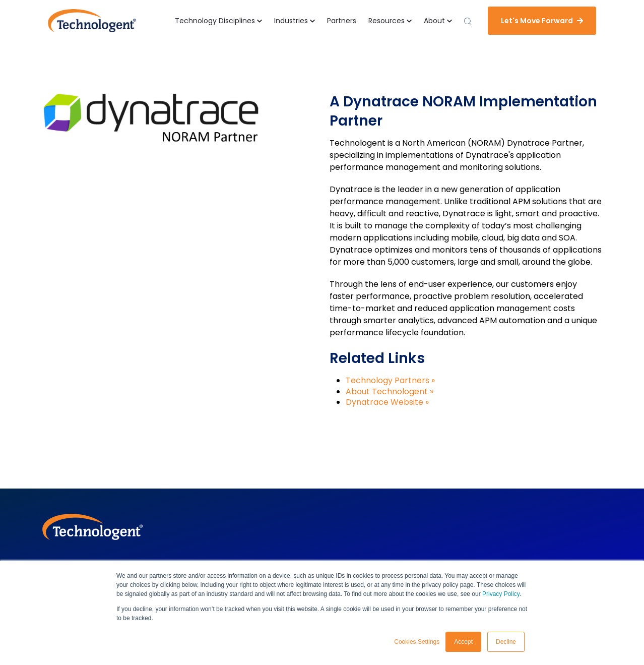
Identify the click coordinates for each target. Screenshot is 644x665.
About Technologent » (390, 391)
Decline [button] (506, 642)
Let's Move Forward (542, 21)
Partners (342, 21)
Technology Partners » (390, 380)
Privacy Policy (501, 594)
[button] (218, 21)
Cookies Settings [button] (417, 642)
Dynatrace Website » (387, 402)
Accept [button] (463, 642)
